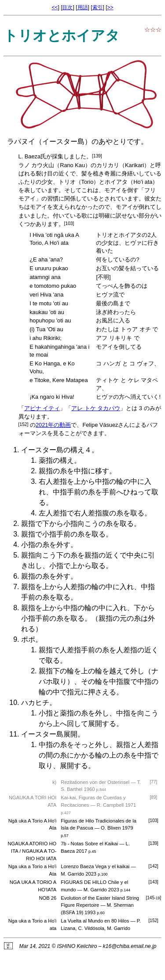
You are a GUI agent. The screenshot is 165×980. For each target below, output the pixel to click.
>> (110, 7)
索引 (98, 7)
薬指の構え (56, 460)
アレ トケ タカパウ (96, 408)
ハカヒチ (35, 703)
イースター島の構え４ (56, 450)
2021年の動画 (53, 425)
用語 (83, 7)
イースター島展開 (49, 734)
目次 (67, 7)
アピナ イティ (42, 408)
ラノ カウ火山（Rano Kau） (55, 165)
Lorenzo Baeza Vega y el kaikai (95, 866)
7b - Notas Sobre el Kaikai (89, 844)
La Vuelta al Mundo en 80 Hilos (95, 921)
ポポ (28, 639)
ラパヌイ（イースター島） (49, 141)
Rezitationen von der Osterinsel (95, 782)
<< (55, 7)
